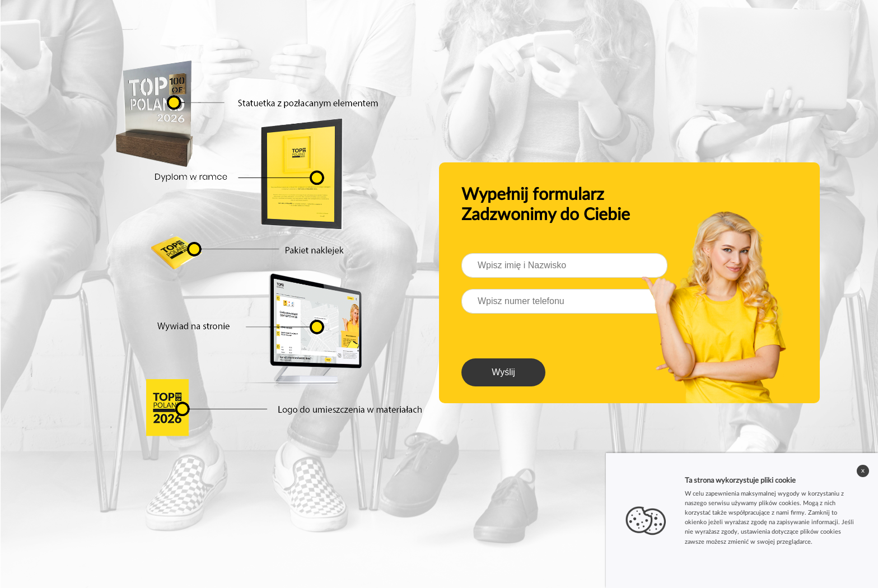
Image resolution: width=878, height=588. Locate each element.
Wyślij (503, 372)
